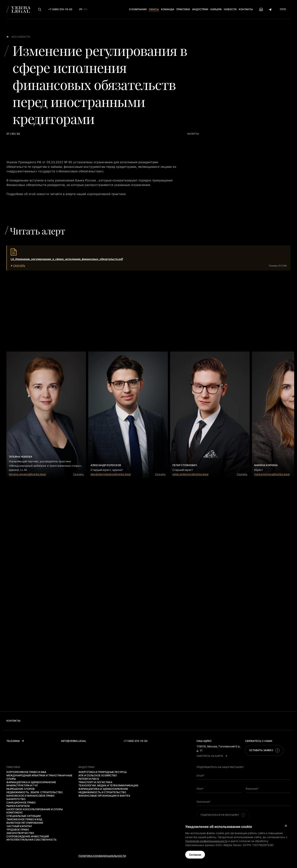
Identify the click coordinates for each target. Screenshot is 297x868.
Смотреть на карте (212, 756)
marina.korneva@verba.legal (272, 474)
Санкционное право (21, 802)
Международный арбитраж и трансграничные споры (39, 777)
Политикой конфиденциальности (206, 841)
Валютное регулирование (25, 823)
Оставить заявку (264, 750)
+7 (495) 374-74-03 (135, 741)
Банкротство (16, 799)
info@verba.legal (74, 741)
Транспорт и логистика (95, 782)
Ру (81, 9)
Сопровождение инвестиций (28, 836)
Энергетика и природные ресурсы (102, 772)
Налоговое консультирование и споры (35, 809)
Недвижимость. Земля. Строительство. (35, 792)
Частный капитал (19, 826)
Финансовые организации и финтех (104, 796)
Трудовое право (18, 830)
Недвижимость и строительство (102, 792)
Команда (168, 9)
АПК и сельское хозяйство (98, 775)
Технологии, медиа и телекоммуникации (108, 785)
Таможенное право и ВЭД (24, 819)
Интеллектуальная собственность (32, 840)
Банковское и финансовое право (30, 796)
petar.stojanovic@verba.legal (190, 474)
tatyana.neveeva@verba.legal (27, 474)
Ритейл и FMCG (89, 779)
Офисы (154, 9)
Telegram (15, 741)
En (86, 9)
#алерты (193, 134)
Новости (230, 9)
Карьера (216, 9)
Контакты (246, 9)
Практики (183, 9)
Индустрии (200, 9)
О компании (138, 9)
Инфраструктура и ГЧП (22, 785)
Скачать (78, 474)
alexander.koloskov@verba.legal (111, 474)
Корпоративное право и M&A (26, 772)
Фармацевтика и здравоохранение (31, 782)
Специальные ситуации (24, 816)
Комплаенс (15, 813)
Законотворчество (20, 833)
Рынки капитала (18, 806)
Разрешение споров (21, 789)
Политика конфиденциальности (102, 856)
